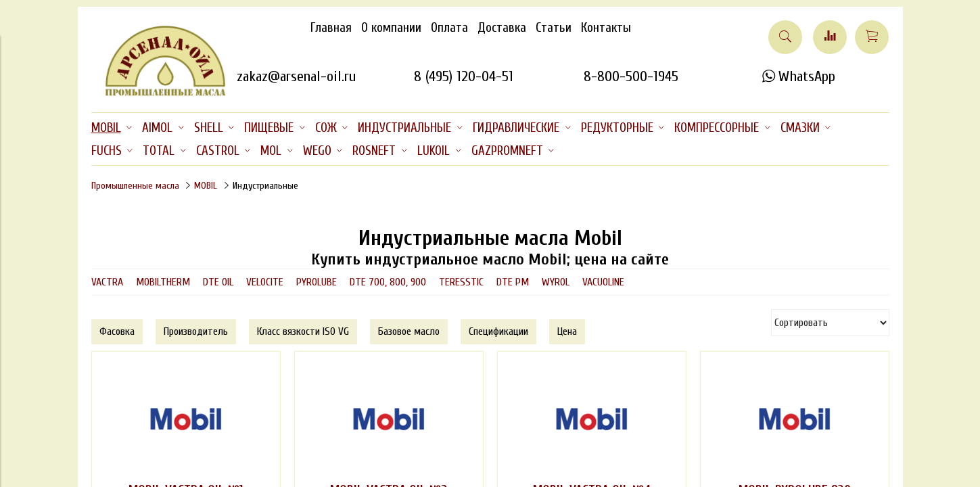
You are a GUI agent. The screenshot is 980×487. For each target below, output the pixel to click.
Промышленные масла (135, 186)
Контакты (606, 28)
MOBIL (206, 186)
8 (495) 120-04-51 (464, 76)
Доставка (502, 28)
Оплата (449, 28)
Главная (331, 28)
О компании (391, 28)
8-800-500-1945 (631, 76)
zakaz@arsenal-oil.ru (296, 76)
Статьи (554, 28)
